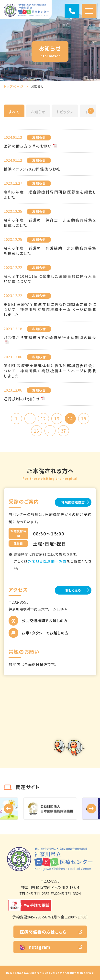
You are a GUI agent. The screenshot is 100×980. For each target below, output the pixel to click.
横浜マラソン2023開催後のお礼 (32, 169)
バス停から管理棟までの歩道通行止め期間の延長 (50, 337)
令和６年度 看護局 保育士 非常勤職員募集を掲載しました (50, 223)
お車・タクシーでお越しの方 (45, 633)
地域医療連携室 (73, 502)
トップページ (14, 86)
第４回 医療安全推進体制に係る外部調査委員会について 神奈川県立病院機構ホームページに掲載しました (50, 371)
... (30, 419)
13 (57, 419)
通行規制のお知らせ (22, 399)
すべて (14, 112)
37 (63, 431)
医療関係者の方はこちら (43, 932)
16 (36, 431)
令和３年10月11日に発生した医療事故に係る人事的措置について (50, 279)
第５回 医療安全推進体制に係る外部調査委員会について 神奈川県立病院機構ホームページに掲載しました (50, 309)
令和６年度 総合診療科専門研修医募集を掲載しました (50, 194)
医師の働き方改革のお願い (28, 146)
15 (84, 419)
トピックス (65, 112)
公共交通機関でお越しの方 (45, 621)
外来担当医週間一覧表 (47, 561)
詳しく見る (73, 590)
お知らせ (38, 112)
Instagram (35, 947)
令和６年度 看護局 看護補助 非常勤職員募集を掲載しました (50, 251)
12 (43, 419)
